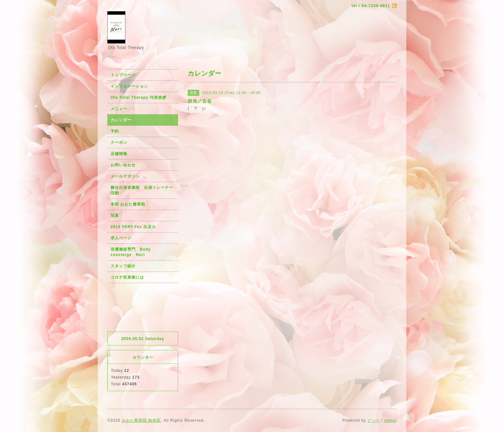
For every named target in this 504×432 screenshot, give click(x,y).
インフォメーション (129, 86)
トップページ (123, 75)
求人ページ (121, 238)
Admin (390, 420)
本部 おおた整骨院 (128, 204)
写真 (115, 216)
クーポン (119, 142)
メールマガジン (125, 176)
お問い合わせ (123, 165)
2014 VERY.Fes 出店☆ (133, 227)
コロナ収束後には (127, 277)
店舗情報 (119, 154)
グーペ (374, 420)
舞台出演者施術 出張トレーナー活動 (142, 190)
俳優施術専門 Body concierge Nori (133, 252)
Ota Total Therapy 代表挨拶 (139, 97)
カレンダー (121, 120)
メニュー (119, 109)
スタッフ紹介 (123, 266)
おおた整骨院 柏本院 (141, 420)
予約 (115, 131)
